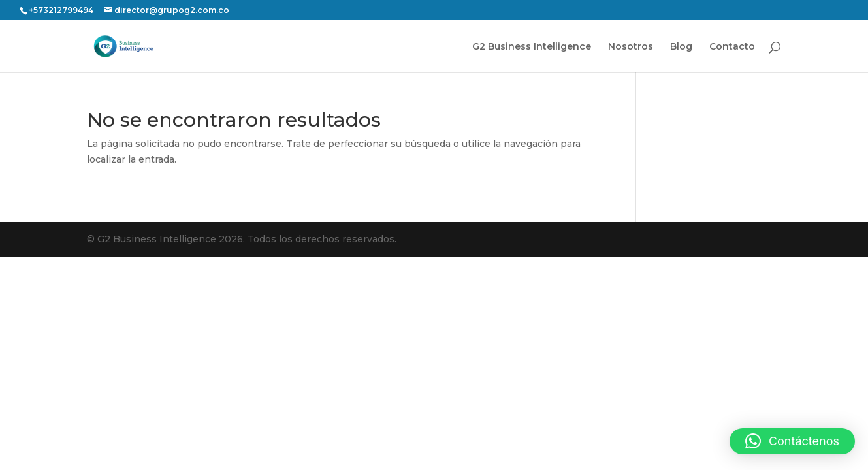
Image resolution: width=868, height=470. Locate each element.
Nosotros (631, 47)
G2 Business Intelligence (532, 47)
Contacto (732, 47)
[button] (792, 441)
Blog (681, 47)
